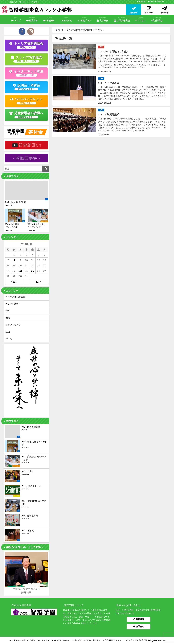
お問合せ (157, 19)
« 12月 (14, 282)
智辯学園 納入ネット (112, 640)
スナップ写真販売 (26, 59)
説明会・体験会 (26, 87)
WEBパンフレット (26, 101)
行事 (101, 78)
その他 (9, 339)
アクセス (141, 19)
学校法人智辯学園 (156, 2)
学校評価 (77, 640)
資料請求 (138, 619)
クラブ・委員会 (13, 325)
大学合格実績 (122, 19)
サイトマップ (43, 640)
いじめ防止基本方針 (92, 640)
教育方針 (32, 19)
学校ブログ (84, 19)
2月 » (39, 282)
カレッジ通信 (12, 304)
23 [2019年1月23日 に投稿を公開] (20, 271)
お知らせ (66, 19)
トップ (16, 19)
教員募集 (142, 2)
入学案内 (102, 19)
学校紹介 (49, 19)
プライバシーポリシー (61, 640)
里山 (8, 332)
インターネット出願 (26, 73)
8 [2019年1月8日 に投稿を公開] (14, 260)
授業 (101, 47)
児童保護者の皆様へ (26, 115)
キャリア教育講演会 (26, 45)
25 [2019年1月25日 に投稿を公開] (33, 271)
